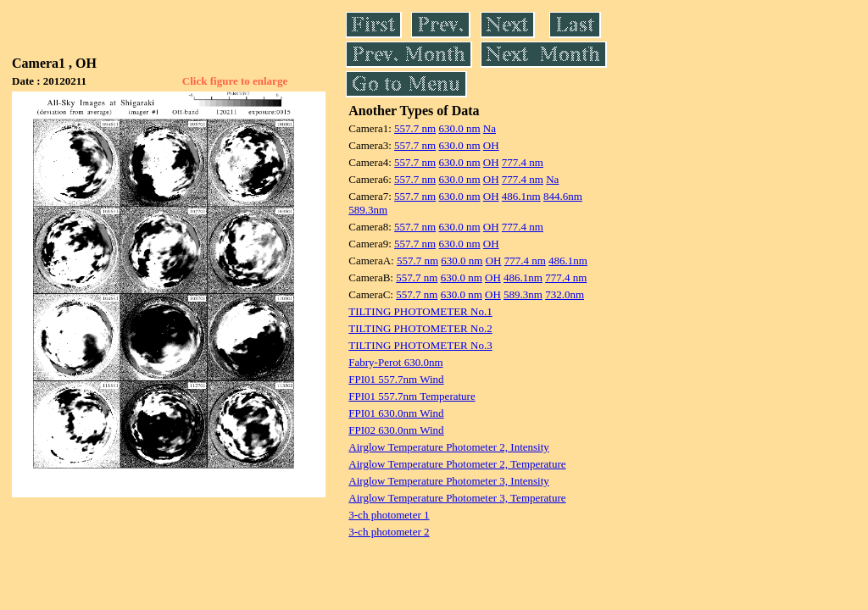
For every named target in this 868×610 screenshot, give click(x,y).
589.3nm (368, 210)
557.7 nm (415, 128)
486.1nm (521, 196)
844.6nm (563, 196)
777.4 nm (523, 162)
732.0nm (565, 294)
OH (491, 145)
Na (490, 128)
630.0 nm (459, 128)
